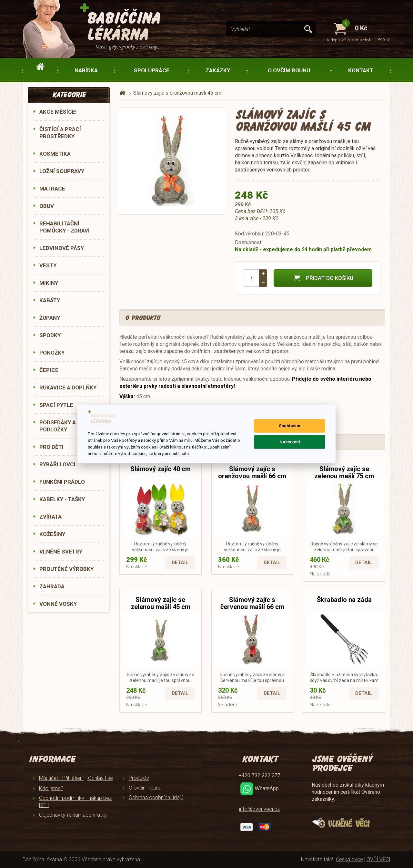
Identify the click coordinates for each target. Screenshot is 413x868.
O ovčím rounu (289, 70)
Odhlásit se (100, 778)
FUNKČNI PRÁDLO (62, 482)
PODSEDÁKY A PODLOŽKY (58, 426)
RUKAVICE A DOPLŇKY (68, 387)
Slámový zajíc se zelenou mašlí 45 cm (161, 603)
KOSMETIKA (55, 154)
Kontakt (361, 70)
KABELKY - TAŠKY (62, 499)
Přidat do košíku (323, 278)
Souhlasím (290, 426)
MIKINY (49, 283)
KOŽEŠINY (52, 534)
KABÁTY (50, 300)
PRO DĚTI (51, 447)
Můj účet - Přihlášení (61, 778)
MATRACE (52, 189)
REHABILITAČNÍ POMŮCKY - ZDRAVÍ (65, 227)
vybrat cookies (132, 453)
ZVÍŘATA (50, 517)
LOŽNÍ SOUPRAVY (62, 171)
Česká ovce (349, 859)
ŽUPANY (50, 318)
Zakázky (218, 70)
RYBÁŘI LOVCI (57, 464)
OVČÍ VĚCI (378, 859)
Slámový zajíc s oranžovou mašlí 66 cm (252, 472)
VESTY (48, 265)
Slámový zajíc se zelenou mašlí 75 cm (344, 472)
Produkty (139, 778)
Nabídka (86, 70)
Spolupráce (152, 70)
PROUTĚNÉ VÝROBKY (66, 569)
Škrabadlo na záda (344, 600)
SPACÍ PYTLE (56, 405)
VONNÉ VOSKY (58, 604)
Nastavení (290, 442)
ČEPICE (49, 370)
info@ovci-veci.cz (259, 809)
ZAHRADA (52, 586)
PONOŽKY (52, 353)
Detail (180, 563)
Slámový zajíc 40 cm (161, 469)
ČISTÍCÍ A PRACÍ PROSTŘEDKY (60, 133)
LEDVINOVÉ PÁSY (62, 248)
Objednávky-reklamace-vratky (73, 815)
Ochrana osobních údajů (156, 797)
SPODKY (50, 335)
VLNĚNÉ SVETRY (61, 552)
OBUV (47, 206)
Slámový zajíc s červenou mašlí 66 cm (252, 603)
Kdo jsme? (51, 788)
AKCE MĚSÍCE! (58, 112)
